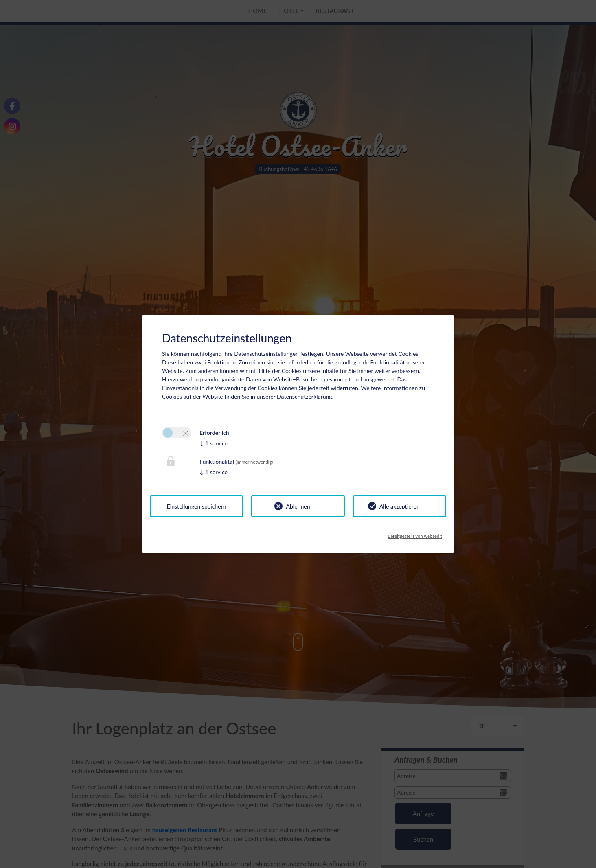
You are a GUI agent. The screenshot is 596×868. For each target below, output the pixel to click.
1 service (214, 443)
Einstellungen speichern (197, 506)
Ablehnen (298, 506)
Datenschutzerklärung (305, 396)
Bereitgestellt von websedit (415, 534)
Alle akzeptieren (400, 506)
